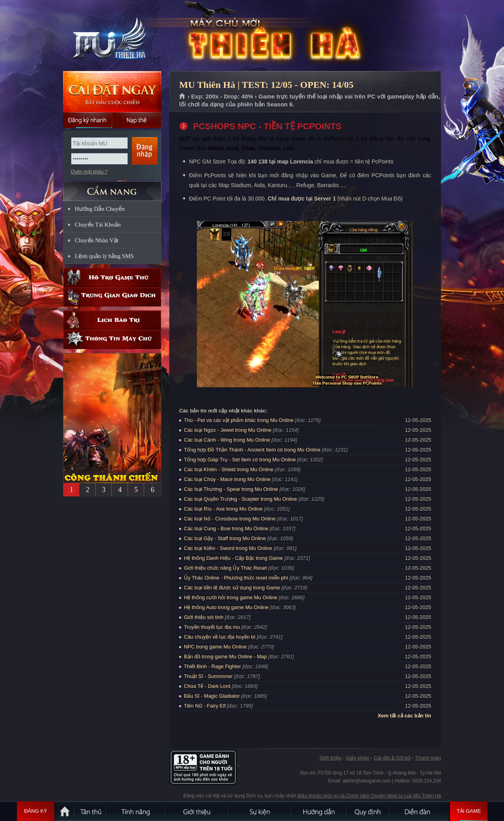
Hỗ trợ (112, 278)
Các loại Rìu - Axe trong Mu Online (223, 509)
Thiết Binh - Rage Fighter (212, 666)
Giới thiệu (330, 758)
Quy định (368, 811)
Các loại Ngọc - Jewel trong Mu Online (228, 430)
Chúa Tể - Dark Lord (207, 686)
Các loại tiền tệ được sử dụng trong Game (232, 588)
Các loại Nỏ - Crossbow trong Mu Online (230, 519)
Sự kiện (260, 811)
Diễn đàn (419, 811)
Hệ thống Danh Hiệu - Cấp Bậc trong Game (233, 558)
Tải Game (469, 811)
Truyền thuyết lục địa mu (212, 627)
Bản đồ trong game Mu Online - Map (225, 657)
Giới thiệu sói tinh (204, 617)
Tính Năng (136, 811)
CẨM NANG (112, 188)
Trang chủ (183, 97)
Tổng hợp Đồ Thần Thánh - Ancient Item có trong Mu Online (252, 450)
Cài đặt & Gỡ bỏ (392, 758)
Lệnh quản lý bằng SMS (104, 256)
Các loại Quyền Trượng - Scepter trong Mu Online (241, 499)
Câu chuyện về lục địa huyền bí (220, 637)
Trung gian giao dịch (112, 297)
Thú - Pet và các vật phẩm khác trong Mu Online (239, 420)
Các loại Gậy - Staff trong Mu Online (225, 538)
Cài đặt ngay (112, 92)
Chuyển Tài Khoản (98, 225)
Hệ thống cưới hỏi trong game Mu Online (231, 597)
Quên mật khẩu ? (89, 172)
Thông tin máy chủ (112, 339)
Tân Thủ (91, 811)
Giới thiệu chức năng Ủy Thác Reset (225, 568)
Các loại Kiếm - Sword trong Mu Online (228, 548)
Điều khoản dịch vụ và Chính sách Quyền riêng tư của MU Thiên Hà (369, 796)
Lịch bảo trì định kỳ (112, 320)
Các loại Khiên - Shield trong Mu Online (229, 469)
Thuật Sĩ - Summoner (208, 676)
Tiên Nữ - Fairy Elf (205, 706)
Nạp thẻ (137, 120)
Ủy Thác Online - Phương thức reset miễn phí (236, 578)
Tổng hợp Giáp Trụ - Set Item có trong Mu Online (240, 460)
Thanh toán (428, 758)
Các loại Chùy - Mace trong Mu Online (227, 479)
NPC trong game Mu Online (215, 647)
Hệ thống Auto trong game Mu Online (226, 607)
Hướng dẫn (319, 811)
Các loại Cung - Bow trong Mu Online (226, 528)
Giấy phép (357, 758)
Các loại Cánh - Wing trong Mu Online (227, 440)
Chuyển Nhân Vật (97, 240)
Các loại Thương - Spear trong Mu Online (231, 489)
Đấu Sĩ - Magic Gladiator (212, 696)
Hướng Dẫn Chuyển (100, 209)
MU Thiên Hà (112, 36)
